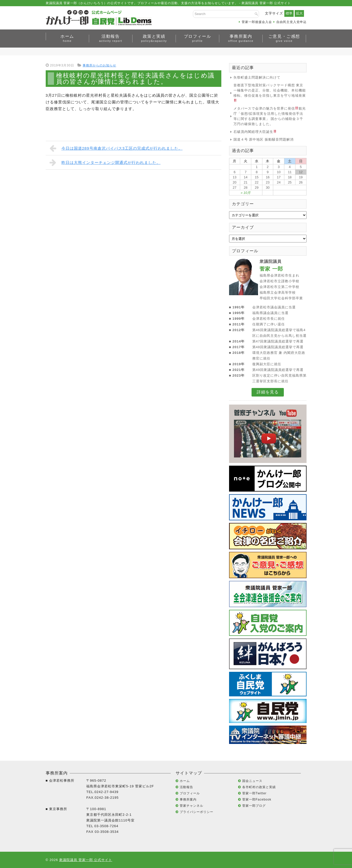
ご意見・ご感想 (284, 38)
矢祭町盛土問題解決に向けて (257, 77)
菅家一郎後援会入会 (257, 22)
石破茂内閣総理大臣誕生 (255, 132)
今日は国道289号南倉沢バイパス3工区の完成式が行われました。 (116, 148)
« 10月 (246, 193)
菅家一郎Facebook (257, 800)
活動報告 (111, 38)
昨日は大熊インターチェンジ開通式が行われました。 (105, 162)
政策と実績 (154, 38)
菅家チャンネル (191, 806)
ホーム (67, 38)
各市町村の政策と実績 (259, 787)
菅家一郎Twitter (254, 793)
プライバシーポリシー (197, 812)
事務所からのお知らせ (99, 65)
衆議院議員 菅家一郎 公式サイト (86, 860)
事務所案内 (241, 38)
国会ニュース (252, 781)
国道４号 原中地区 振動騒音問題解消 (264, 139)
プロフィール (198, 38)
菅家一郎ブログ (254, 806)
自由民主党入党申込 (291, 22)
